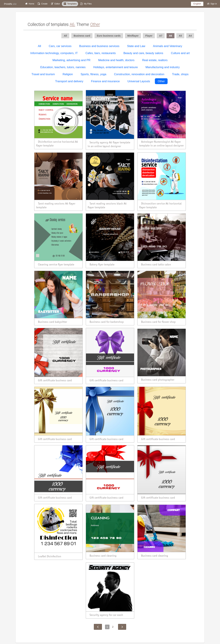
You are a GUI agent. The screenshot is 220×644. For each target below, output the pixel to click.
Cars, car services (60, 46)
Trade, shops (180, 74)
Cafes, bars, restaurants (101, 53)
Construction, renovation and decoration (139, 74)
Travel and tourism (43, 74)
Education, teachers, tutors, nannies (63, 67)
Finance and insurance (105, 81)
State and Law (136, 46)
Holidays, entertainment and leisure (116, 67)
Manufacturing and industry (163, 67)
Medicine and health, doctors (116, 60)
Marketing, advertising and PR (71, 60)
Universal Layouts (139, 81)
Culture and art (180, 53)
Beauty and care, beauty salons (143, 53)
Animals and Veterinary (168, 46)
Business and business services (99, 46)
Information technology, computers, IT (54, 53)
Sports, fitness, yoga (93, 74)
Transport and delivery (69, 81)
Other (161, 81)
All (39, 46)
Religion (68, 74)
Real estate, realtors (155, 60)
